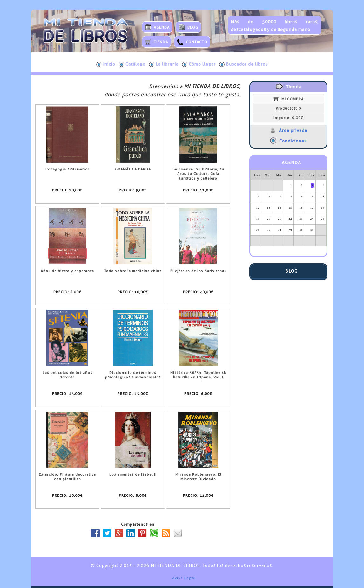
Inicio (106, 64)
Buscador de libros (243, 64)
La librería (164, 64)
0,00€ (288, 118)
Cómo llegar (199, 64)
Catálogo (132, 64)
